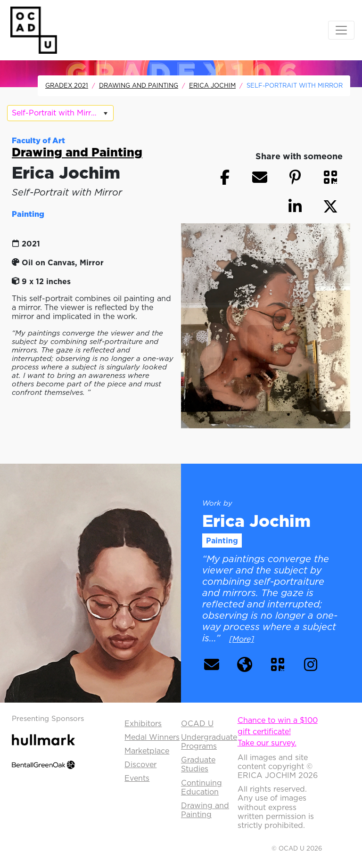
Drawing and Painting (139, 85)
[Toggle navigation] (341, 30)
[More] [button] (242, 639)
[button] (330, 177)
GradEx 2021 (67, 85)
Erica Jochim (212, 85)
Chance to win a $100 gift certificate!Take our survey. (278, 731)
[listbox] (60, 113)
